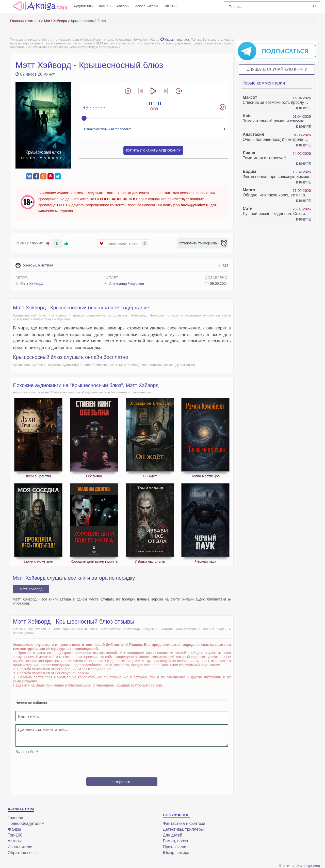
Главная (15, 818)
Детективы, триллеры (183, 829)
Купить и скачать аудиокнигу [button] (153, 150)
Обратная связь (23, 853)
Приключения (176, 847)
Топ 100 (170, 6)
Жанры (105, 6)
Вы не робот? (27, 752)
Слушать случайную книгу (277, 69)
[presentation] (122, 764)
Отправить (122, 782)
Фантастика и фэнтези (184, 823)
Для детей (172, 835)
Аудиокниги (83, 6)
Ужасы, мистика (175, 39)
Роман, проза (175, 841)
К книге (303, 108)
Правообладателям (26, 823)
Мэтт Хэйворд (29, 283)
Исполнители (146, 6)
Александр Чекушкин (124, 283)
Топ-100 (15, 835)
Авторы (123, 6)
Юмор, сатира (176, 853)
